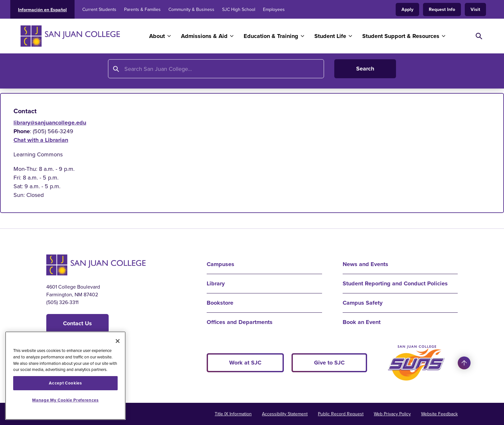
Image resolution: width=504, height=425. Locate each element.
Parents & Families (142, 9)
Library (78, 73)
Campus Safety (363, 303)
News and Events (365, 264)
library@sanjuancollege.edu (50, 123)
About (157, 36)
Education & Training (271, 36)
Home (54, 73)
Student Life (330, 36)
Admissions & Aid (204, 36)
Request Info (442, 9)
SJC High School (239, 9)
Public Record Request (341, 414)
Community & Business (191, 9)
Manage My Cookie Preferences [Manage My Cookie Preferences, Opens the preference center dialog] (65, 400)
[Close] (118, 341)
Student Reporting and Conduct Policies (395, 283)
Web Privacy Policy (392, 414)
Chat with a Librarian (41, 140)
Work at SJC (245, 363)
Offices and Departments (240, 322)
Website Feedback (439, 414)
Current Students (99, 9)
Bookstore (220, 303)
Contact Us (77, 323)
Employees (274, 9)
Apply (407, 9)
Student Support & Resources (401, 36)
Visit (475, 9)
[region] (65, 376)
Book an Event (362, 322)
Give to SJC (329, 363)
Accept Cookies (65, 383)
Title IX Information (233, 414)
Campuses (221, 264)
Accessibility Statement (285, 414)
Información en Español (42, 10)
